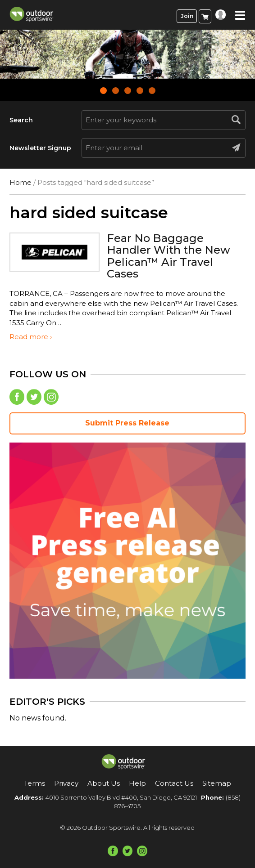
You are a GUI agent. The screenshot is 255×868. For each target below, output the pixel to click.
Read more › (31, 337)
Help (137, 783)
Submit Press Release (127, 423)
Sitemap (217, 783)
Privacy (66, 783)
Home (20, 182)
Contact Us (174, 783)
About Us (104, 783)
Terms (34, 783)
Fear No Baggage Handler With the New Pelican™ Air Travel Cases (168, 256)
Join (187, 16)
